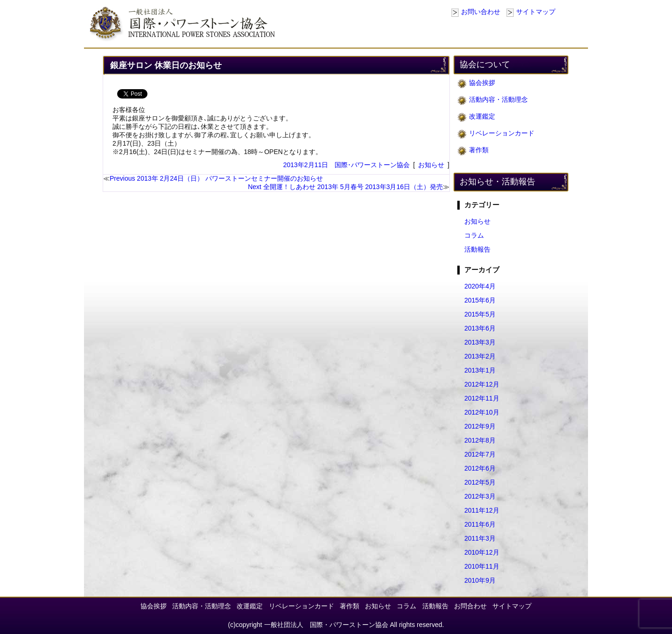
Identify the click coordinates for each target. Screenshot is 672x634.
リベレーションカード (502, 133)
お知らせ (431, 165)
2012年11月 (482, 398)
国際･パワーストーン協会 (372, 165)
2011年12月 (482, 510)
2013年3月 (480, 342)
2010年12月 (482, 552)
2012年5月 (480, 482)
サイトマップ (536, 12)
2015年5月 (480, 314)
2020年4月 (480, 286)
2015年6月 (480, 300)
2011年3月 (480, 538)
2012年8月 (480, 440)
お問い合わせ (481, 12)
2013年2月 (480, 356)
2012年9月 (480, 426)
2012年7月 (480, 454)
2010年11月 (482, 566)
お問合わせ (470, 606)
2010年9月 (480, 580)
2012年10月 (482, 412)
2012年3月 (480, 496)
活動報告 (477, 249)
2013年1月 (480, 370)
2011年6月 (480, 524)
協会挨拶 (482, 83)
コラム (474, 235)
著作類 (479, 150)
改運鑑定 (482, 116)
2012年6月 (480, 468)
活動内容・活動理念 (498, 99)
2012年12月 (482, 384)
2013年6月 (480, 328)
